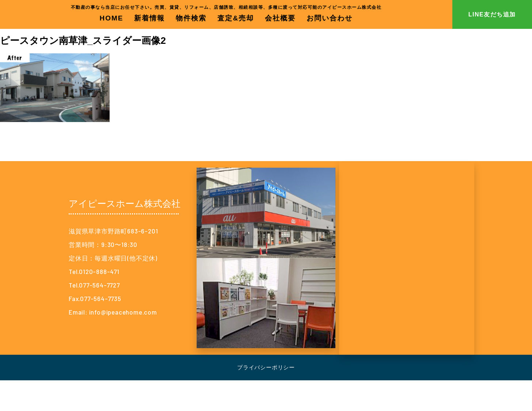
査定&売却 (236, 18)
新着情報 (149, 18)
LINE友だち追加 (492, 14)
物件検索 (191, 18)
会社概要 (280, 18)
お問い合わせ (330, 18)
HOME (111, 18)
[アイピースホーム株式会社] (407, 258)
